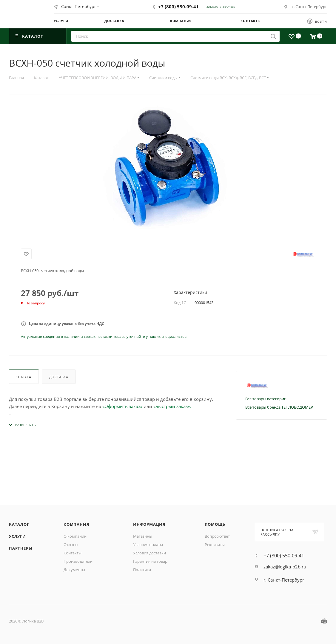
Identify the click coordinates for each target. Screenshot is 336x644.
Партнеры (21, 548)
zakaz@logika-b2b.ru (285, 567)
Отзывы (71, 545)
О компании (75, 536)
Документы (74, 570)
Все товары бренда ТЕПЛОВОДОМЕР (279, 407)
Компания (76, 524)
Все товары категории (266, 399)
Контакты (73, 553)
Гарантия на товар (150, 561)
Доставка (59, 377)
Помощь (215, 524)
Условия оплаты (148, 545)
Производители (78, 561)
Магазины (143, 536)
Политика (142, 570)
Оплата (24, 377)
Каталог (19, 524)
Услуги (17, 536)
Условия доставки (149, 553)
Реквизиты (215, 545)
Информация (149, 524)
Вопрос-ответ (217, 536)
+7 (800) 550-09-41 (178, 7)
